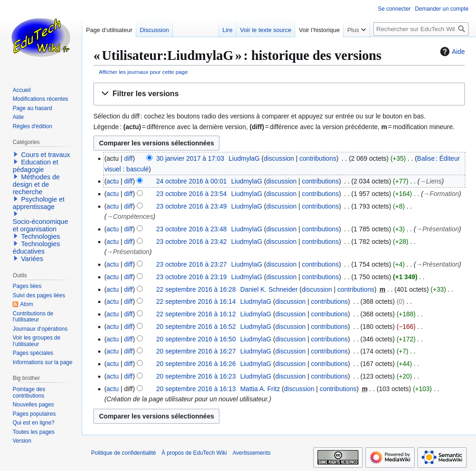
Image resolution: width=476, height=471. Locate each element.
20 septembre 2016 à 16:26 (196, 364)
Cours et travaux (46, 155)
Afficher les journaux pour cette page (143, 72)
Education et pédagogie (35, 166)
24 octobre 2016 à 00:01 (192, 181)
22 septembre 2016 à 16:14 (196, 301)
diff (128, 158)
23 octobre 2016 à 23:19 (192, 277)
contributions (318, 158)
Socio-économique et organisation (40, 225)
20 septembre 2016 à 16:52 (196, 327)
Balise (426, 158)
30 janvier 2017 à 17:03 (190, 158)
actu (112, 181)
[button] (279, 94)
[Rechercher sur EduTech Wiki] (421, 29)
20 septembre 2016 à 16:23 (196, 376)
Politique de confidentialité (123, 453)
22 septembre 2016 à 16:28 (196, 289)
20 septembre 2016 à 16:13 (196, 389)
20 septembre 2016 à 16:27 (196, 351)
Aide (451, 52)
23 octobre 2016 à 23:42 (192, 242)
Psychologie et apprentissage (39, 203)
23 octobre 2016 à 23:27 (192, 264)
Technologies (40, 236)
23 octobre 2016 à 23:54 (192, 194)
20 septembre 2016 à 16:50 (196, 339)
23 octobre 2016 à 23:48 (192, 229)
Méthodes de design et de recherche (36, 184)
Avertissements (251, 453)
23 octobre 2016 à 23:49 (192, 206)
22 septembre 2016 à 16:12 (196, 314)
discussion (279, 158)
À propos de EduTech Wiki (194, 453)
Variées (32, 259)
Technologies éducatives (36, 248)
